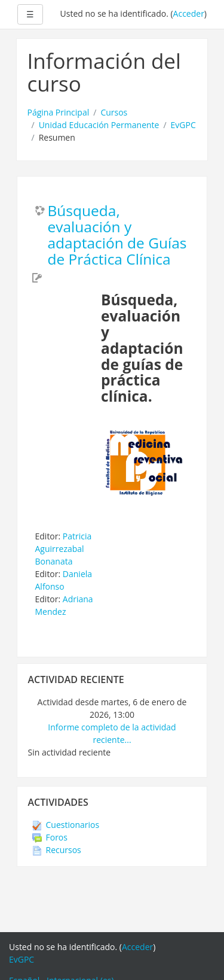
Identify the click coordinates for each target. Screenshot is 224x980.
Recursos (57, 850)
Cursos (114, 112)
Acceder (189, 13)
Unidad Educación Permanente (99, 125)
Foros (50, 837)
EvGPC (183, 125)
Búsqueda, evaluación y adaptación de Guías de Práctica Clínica (117, 235)
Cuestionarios (66, 825)
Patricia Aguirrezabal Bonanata (64, 549)
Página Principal (59, 112)
